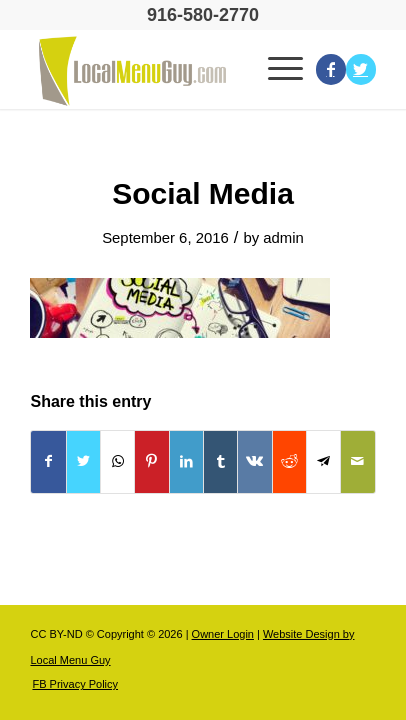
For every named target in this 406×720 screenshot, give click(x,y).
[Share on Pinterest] (151, 461)
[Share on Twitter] (83, 461)
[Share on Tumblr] (220, 461)
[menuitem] (70, 684)
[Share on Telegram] (323, 461)
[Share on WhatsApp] (117, 461)
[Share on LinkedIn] (186, 461)
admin (283, 238)
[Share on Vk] (254, 461)
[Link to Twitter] (361, 69)
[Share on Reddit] (289, 461)
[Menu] (282, 69)
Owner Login (223, 634)
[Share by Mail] (357, 461)
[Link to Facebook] (331, 69)
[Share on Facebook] (48, 461)
